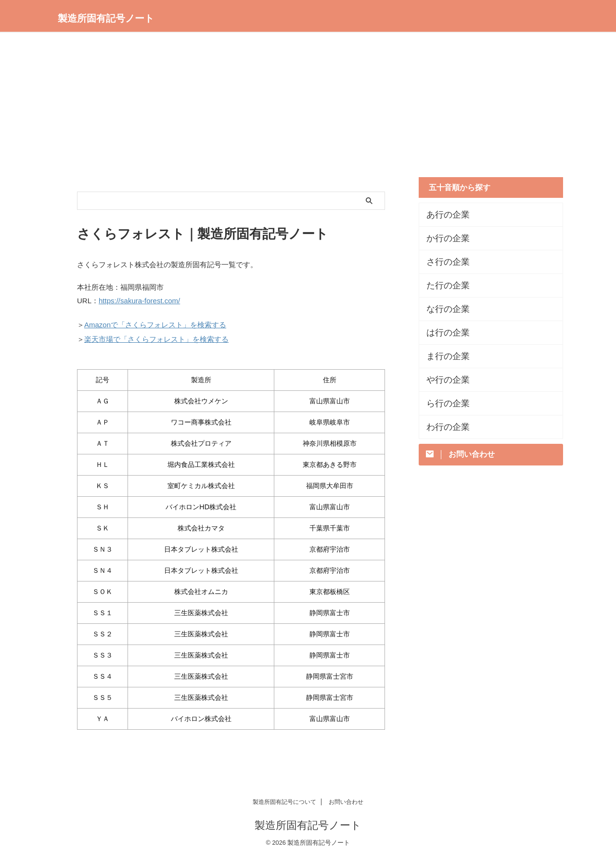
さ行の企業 (443, 262)
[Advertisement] (308, 110)
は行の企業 (443, 333)
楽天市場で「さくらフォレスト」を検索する (156, 336)
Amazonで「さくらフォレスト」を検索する (155, 323)
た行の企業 (443, 285)
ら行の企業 (443, 403)
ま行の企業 (443, 356)
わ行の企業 (443, 427)
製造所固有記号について (284, 798)
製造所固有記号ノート (106, 18)
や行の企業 (443, 380)
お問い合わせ (346, 798)
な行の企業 (443, 309)
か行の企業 (443, 238)
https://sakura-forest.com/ (139, 300)
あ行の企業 (443, 215)
